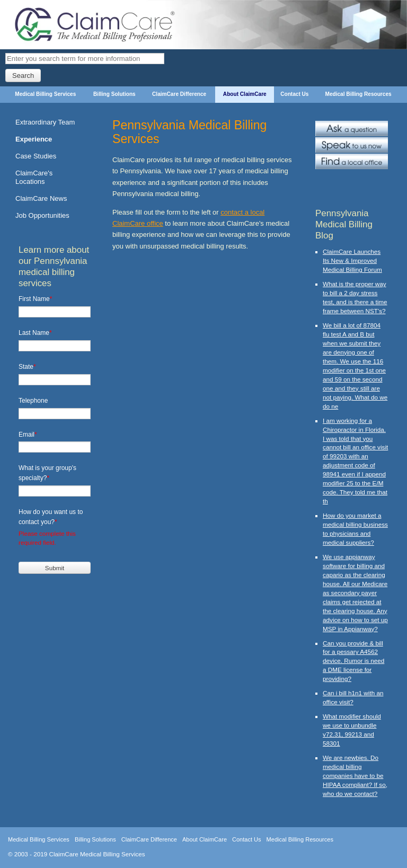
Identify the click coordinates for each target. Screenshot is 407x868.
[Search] (85, 59)
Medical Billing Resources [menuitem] (359, 94)
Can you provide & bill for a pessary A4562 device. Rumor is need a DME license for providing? (353, 661)
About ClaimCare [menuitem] (245, 94)
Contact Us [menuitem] (294, 94)
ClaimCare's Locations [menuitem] (34, 177)
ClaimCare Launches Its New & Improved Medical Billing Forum (352, 260)
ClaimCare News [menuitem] (41, 198)
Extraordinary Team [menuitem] (45, 122)
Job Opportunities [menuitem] (42, 215)
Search (23, 76)
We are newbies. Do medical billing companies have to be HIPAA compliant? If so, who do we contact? (355, 776)
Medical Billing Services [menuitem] (45, 94)
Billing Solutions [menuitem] (114, 94)
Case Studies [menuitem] (36, 156)
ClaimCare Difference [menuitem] (179, 94)
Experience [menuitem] (34, 139)
